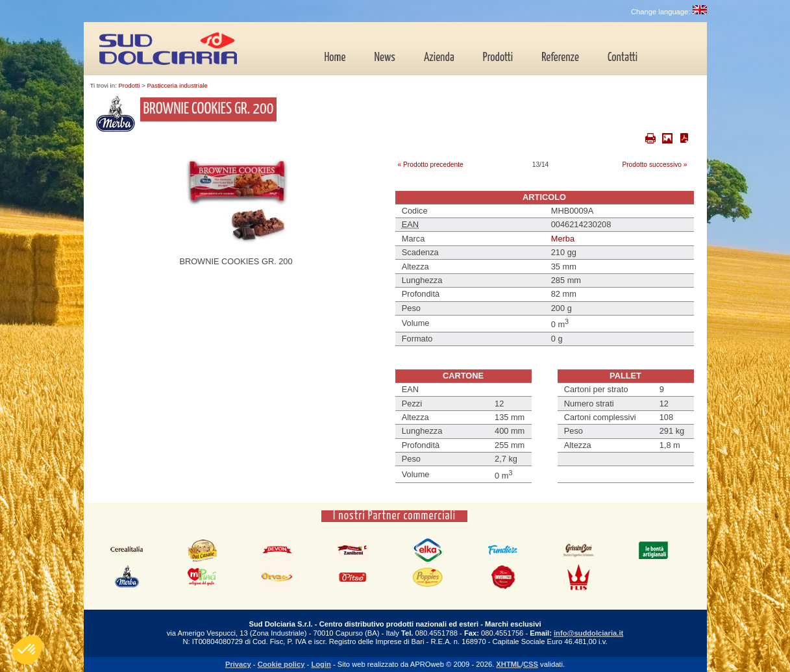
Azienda (439, 58)
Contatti (623, 58)
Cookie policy (281, 664)
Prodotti (498, 58)
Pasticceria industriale (177, 85)
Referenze (560, 58)
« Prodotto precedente (431, 165)
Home (335, 58)
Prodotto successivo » (654, 165)
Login (321, 664)
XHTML (509, 664)
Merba (563, 239)
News (385, 58)
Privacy (238, 664)
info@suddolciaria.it (588, 633)
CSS (531, 664)
